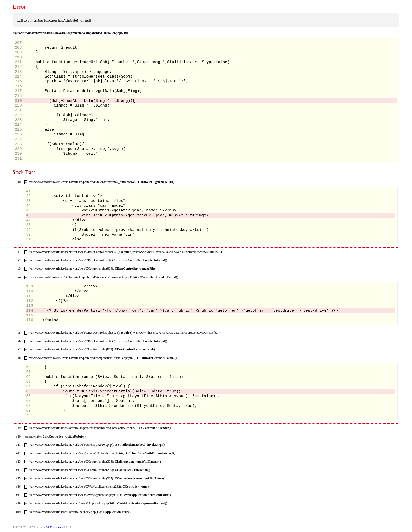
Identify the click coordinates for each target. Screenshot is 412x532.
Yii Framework (55, 527)
